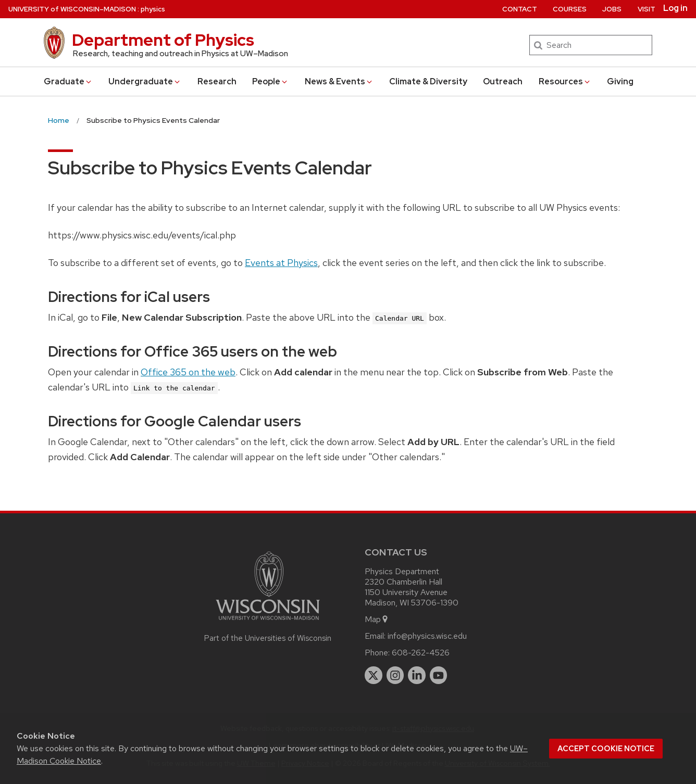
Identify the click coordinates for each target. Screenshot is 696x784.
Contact (520, 9)
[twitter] (374, 675)
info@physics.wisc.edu (427, 636)
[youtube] (439, 675)
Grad (68, 81)
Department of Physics (163, 40)
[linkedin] (417, 675)
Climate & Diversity (428, 81)
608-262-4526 (421, 653)
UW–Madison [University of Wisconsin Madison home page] (72, 9)
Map (377, 619)
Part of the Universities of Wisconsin (268, 638)
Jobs (612, 9)
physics (153, 9)
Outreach (503, 81)
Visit (647, 9)
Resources (565, 81)
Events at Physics (281, 263)
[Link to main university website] (268, 622)
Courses (570, 9)
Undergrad (145, 81)
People (270, 81)
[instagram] (395, 675)
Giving (620, 81)
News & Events (339, 81)
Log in (675, 8)
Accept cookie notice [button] (606, 749)
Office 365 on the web (188, 372)
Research (217, 81)
